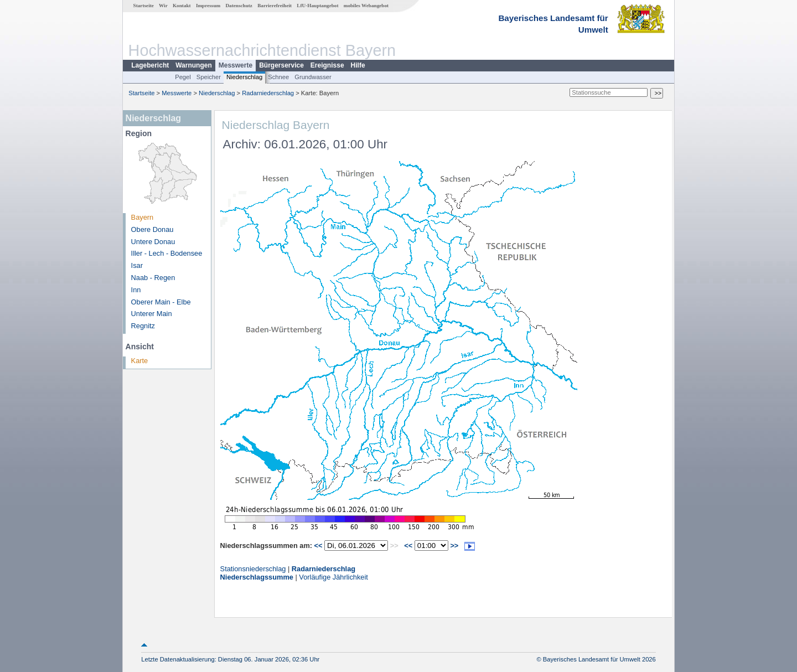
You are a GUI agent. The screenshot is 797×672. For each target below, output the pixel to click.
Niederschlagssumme (257, 577)
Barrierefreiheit (275, 6)
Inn (136, 290)
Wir (163, 6)
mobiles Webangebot (366, 6)
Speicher (209, 77)
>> (454, 546)
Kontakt (182, 6)
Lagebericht (150, 65)
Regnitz (143, 326)
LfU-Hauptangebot (317, 6)
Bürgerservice (281, 65)
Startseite (144, 6)
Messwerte (236, 65)
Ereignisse (327, 65)
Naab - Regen (153, 278)
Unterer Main (152, 314)
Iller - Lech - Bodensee (167, 253)
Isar (137, 265)
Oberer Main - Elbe (161, 302)
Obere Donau (152, 229)
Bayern (143, 217)
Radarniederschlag (268, 93)
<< (319, 546)
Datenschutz (239, 6)
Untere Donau (153, 242)
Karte (140, 361)
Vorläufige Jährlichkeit (333, 577)
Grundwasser (313, 77)
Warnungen (194, 65)
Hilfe (358, 65)
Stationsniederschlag (253, 569)
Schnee (278, 77)
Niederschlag (244, 77)
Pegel (183, 77)
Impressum (208, 6)
